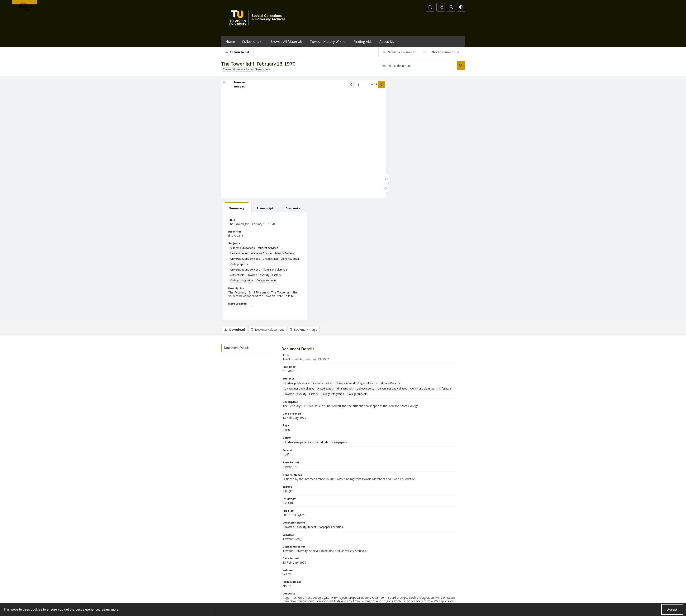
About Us (387, 42)
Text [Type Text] (287, 308)
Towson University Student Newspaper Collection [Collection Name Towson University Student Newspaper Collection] (314, 405)
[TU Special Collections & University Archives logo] (259, 18)
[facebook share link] (360, 573)
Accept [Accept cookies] (672, 610)
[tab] (399, 85)
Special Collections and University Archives (413, 598)
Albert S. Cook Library (319, 598)
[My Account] (451, 7)
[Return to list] (239, 52)
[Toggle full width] (384, 179)
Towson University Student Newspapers (247, 69)
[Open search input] (430, 7)
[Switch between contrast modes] (461, 7)
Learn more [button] (110, 609)
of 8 (372, 85)
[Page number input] (361, 85)
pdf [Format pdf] (287, 333)
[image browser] (237, 85)
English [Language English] (289, 381)
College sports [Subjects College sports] (402, 145)
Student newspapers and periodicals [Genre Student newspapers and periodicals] (306, 320)
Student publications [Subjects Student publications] (405, 126)
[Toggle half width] (384, 188)
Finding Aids (363, 42)
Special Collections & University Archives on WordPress (380, 581)
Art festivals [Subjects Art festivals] (400, 156)
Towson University (232, 598)
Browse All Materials (287, 42)
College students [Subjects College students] (429, 161)
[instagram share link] (351, 573)
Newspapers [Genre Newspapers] (339, 320)
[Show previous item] (349, 85)
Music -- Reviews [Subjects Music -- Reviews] (448, 131)
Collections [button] (253, 42)
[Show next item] (379, 85)
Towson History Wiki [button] (328, 42)
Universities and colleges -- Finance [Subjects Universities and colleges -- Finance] (414, 131)
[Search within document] (461, 66)
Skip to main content (25, 3)
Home (230, 42)
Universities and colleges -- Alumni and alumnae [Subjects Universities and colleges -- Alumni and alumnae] (422, 150)
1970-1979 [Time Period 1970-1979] (291, 345)
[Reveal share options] (440, 7)
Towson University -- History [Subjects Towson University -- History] (427, 156)
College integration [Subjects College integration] (404, 161)
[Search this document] (418, 66)
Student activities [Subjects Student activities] (431, 126)
